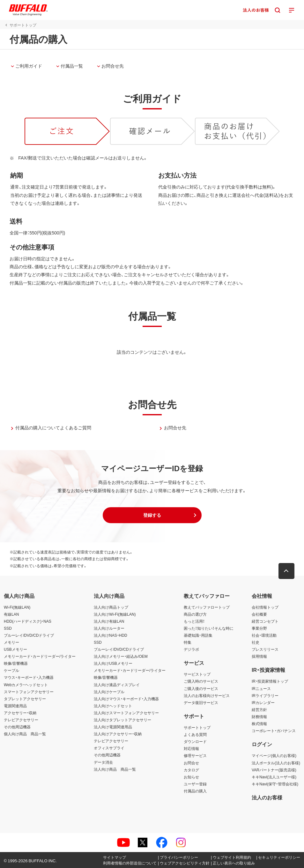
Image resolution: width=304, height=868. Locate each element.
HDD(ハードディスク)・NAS (28, 621)
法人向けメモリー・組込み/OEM (121, 656)
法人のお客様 (267, 797)
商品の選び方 (195, 614)
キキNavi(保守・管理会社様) (275, 784)
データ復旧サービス (201, 702)
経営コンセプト (265, 621)
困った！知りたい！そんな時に (209, 628)
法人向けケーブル (109, 692)
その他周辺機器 (17, 727)
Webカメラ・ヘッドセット (26, 685)
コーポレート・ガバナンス (274, 731)
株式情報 (259, 723)
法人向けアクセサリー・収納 (118, 734)
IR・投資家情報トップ (270, 681)
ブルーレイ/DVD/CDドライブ (29, 635)
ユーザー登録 (195, 784)
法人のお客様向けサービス (207, 695)
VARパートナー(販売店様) (274, 770)
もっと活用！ (194, 621)
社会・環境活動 (264, 635)
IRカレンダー (263, 702)
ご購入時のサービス (201, 681)
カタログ (191, 770)
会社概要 (259, 614)
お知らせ (191, 777)
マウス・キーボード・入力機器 (29, 677)
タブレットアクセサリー (25, 699)
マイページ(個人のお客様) (274, 755)
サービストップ (197, 674)
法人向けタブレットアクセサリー (122, 720)
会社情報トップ (265, 607)
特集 (188, 642)
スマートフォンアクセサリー (29, 692)
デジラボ (191, 649)
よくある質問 (195, 734)
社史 (256, 642)
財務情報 (259, 716)
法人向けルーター (109, 628)
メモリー (11, 642)
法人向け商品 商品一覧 (115, 769)
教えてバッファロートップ (207, 607)
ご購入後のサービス (201, 688)
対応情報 (191, 748)
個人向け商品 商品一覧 (25, 734)
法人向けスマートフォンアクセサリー (126, 713)
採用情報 (259, 656)
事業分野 (259, 628)
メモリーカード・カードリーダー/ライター (40, 656)
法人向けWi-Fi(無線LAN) (115, 614)
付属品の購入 (195, 791)
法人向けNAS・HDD (111, 635)
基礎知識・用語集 (198, 635)
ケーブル (11, 670)
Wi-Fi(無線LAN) (17, 607)
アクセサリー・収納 (20, 713)
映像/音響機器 (16, 663)
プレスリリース (265, 649)
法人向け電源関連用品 (113, 727)
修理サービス (195, 755)
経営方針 (259, 709)
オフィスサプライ (109, 748)
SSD (8, 628)
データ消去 (103, 762)
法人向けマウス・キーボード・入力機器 (126, 699)
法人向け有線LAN (109, 621)
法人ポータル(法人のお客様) (276, 763)
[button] (152, 515)
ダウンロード (195, 741)
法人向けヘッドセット (113, 706)
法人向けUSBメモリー (113, 663)
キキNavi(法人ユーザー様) (274, 777)
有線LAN (11, 614)
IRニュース (261, 688)
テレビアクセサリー (21, 720)
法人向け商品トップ (111, 607)
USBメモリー (15, 649)
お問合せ (191, 763)
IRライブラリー (265, 695)
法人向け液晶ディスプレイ (117, 685)
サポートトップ (197, 727)
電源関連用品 (15, 706)
